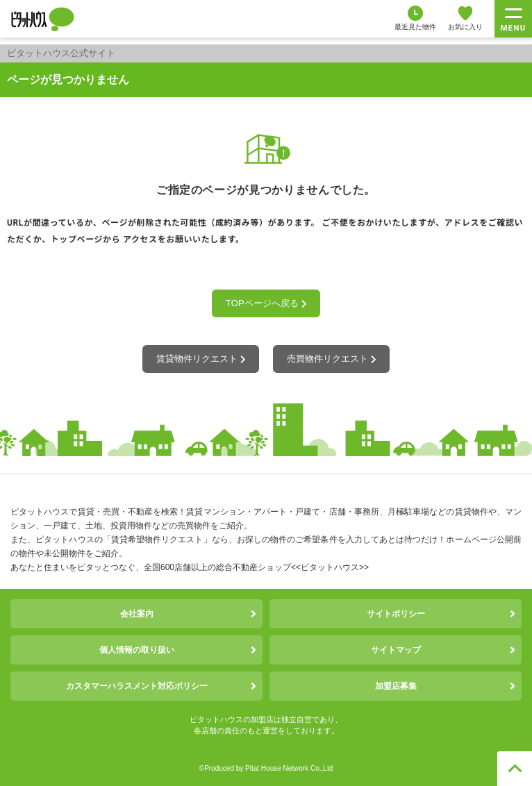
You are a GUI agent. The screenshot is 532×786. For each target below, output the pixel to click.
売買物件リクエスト (331, 359)
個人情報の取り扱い (137, 650)
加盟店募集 (396, 686)
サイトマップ (396, 650)
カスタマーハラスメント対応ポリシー (137, 686)
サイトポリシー (396, 614)
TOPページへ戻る (266, 303)
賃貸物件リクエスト (201, 359)
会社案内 (137, 614)
